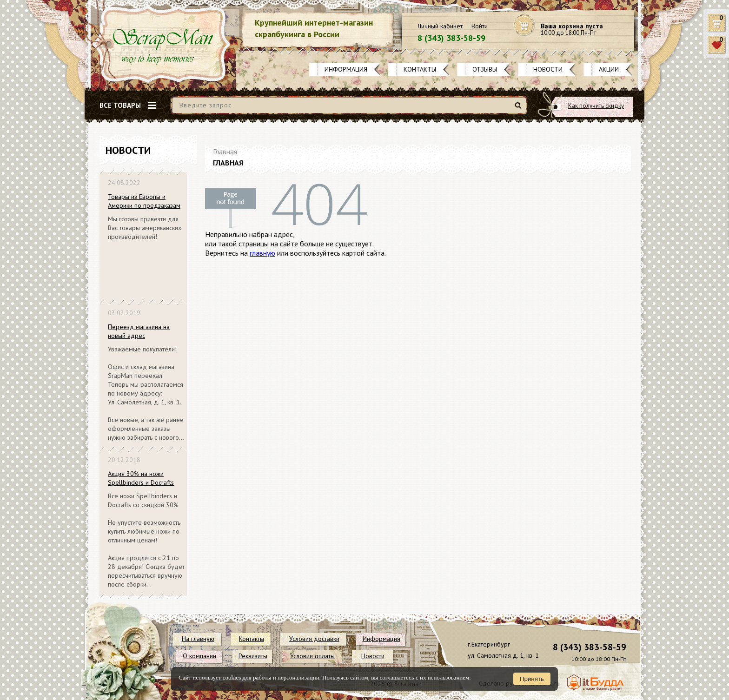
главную (262, 253)
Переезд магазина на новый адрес (139, 331)
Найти (520, 109)
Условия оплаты (312, 656)
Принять (532, 679)
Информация (346, 69)
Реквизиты (253, 656)
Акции (609, 69)
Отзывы (485, 69)
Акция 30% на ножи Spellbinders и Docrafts (141, 478)
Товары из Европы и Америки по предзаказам (144, 201)
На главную (198, 639)
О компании (199, 656)
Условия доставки (314, 639)
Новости (548, 69)
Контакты (420, 69)
